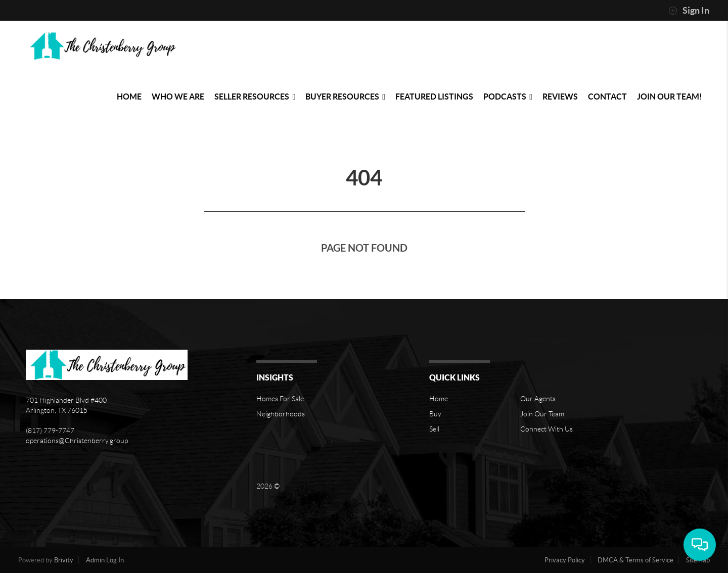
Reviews (560, 97)
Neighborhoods (281, 414)
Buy (435, 414)
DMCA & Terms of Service (635, 560)
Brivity (64, 560)
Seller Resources (255, 97)
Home (129, 97)
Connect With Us (547, 429)
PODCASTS (508, 97)
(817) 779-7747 (50, 431)
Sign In (689, 11)
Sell (434, 429)
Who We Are (178, 97)
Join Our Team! (670, 97)
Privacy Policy (565, 560)
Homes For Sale (280, 399)
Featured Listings (434, 97)
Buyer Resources (345, 97)
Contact (607, 97)
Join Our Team (542, 414)
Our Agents (538, 399)
